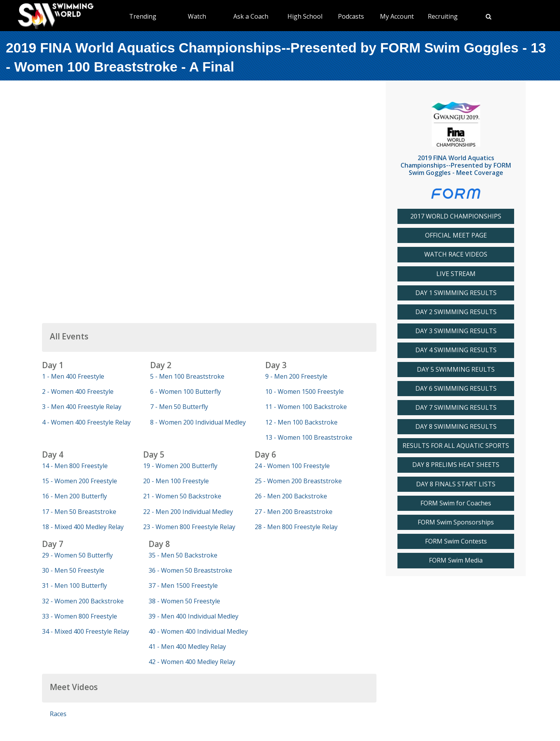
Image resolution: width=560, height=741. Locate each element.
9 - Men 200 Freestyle (296, 376)
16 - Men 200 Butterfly (74, 496)
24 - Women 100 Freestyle (292, 466)
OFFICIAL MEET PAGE (456, 235)
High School (305, 16)
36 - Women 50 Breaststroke (190, 570)
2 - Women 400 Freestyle (78, 391)
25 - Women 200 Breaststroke (298, 481)
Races (58, 714)
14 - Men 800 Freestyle (75, 466)
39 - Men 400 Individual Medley (193, 616)
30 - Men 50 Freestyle (73, 570)
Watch (197, 16)
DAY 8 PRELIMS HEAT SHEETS (456, 465)
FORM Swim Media (456, 560)
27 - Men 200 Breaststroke (294, 512)
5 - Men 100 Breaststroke (187, 376)
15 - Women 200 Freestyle (80, 481)
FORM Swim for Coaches (456, 503)
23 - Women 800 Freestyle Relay (189, 527)
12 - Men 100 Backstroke (301, 422)
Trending (143, 16)
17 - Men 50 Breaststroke (79, 512)
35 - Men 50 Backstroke (183, 555)
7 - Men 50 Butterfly (179, 407)
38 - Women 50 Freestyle (184, 601)
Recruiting (443, 16)
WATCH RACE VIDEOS (456, 254)
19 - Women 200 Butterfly (180, 466)
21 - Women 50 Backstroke (182, 496)
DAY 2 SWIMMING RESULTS (456, 312)
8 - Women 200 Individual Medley (198, 422)
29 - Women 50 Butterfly (77, 555)
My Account (397, 16)
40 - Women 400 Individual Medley (198, 631)
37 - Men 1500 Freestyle (183, 585)
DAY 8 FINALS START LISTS (456, 484)
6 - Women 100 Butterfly (185, 391)
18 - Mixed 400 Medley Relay (83, 527)
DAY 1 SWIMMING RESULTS (456, 293)
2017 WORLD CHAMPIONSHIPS (456, 216)
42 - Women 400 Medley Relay (192, 662)
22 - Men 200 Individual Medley (188, 512)
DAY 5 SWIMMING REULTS (456, 370)
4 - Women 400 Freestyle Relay (86, 422)
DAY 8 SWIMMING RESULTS (456, 427)
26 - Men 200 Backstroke (291, 496)
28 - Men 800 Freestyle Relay (296, 527)
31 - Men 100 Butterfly (74, 585)
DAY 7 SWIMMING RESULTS (456, 408)
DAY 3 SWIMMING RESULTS (456, 331)
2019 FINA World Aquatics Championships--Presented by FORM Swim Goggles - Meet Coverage (456, 165)
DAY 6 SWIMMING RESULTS (456, 389)
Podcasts (351, 16)
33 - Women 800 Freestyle (80, 616)
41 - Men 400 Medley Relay (187, 647)
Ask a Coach (251, 16)
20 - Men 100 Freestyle (176, 481)
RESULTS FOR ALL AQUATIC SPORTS (456, 446)
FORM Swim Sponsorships (456, 522)
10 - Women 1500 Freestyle (304, 391)
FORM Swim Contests (456, 541)
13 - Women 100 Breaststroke (309, 437)
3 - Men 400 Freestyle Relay (82, 407)
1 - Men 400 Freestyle (73, 376)
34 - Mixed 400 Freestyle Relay (86, 631)
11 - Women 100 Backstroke (306, 407)
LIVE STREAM (456, 274)
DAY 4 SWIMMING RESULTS (456, 350)
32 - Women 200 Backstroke (83, 601)
